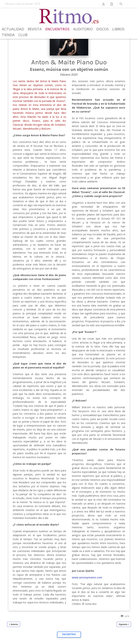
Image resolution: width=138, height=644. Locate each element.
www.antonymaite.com (87, 577)
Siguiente (123, 624)
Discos (103, 29)
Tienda (8, 35)
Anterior (14, 624)
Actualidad (13, 29)
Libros (118, 29)
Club (23, 35)
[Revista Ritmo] (69, 16)
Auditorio (83, 29)
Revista (35, 29)
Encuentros (57, 29)
